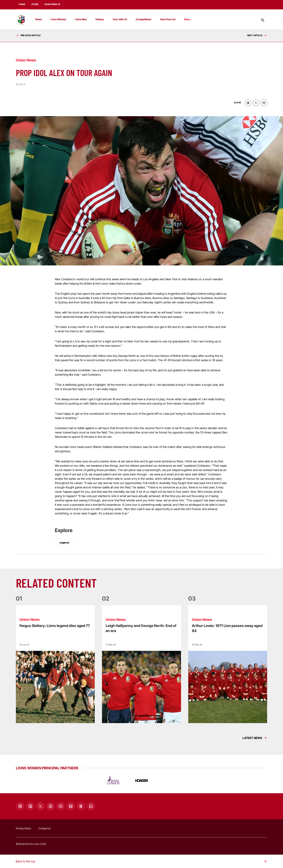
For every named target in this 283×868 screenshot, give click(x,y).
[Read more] (55, 664)
